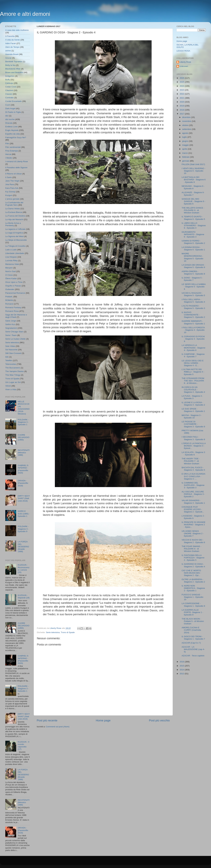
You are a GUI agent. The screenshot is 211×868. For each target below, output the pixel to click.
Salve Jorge (11, 321)
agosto (185, 133)
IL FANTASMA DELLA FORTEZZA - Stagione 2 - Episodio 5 (193, 558)
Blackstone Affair (13, 69)
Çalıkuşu (9, 83)
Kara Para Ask (12, 188)
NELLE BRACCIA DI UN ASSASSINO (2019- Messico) (24, 408)
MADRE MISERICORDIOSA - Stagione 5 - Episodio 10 (192, 257)
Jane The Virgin (12, 181)
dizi (7, 116)
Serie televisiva (53, 632)
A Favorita (10, 36)
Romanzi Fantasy (13, 307)
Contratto (10, 98)
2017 (182, 114)
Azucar (8, 58)
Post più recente (47, 720)
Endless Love (11, 127)
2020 (182, 102)
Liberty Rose (185, 62)
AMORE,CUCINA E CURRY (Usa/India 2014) (191, 630)
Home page (103, 720)
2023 (182, 90)
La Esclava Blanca (14, 212)
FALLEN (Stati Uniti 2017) (193, 164)
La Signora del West (14, 236)
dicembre (187, 117)
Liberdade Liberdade (15, 253)
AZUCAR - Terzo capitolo (193, 656)
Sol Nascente (11, 350)
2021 (182, 98)
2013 (182, 674)
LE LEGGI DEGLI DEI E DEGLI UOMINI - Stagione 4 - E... (193, 363)
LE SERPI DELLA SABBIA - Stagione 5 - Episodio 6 (194, 287)
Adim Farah (11, 43)
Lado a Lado (11, 250)
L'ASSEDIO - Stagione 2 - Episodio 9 (193, 517)
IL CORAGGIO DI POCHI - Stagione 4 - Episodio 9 (193, 339)
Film (7, 144)
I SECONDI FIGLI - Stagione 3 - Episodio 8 (193, 438)
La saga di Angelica (14, 233)
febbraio (186, 157)
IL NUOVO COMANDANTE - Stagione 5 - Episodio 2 (193, 315)
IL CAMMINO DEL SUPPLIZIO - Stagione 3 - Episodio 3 (193, 485)
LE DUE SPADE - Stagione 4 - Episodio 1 (193, 410)
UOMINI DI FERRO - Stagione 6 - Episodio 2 (193, 242)
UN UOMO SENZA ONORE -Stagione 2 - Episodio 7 (193, 533)
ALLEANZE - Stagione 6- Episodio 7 (193, 194)
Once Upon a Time (14, 282)
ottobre (186, 125)
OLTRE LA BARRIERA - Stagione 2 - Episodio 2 (193, 581)
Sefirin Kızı (10, 324)
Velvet (8, 386)
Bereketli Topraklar (14, 62)
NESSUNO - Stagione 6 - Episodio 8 (193, 187)
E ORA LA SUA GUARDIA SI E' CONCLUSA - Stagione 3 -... (193, 476)
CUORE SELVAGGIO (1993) (24, 437)
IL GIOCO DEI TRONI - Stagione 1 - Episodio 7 (193, 638)
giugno (185, 141)
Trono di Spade (68, 632)
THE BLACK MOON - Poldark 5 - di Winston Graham (193, 621)
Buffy (8, 80)
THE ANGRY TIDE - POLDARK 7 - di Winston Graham (191, 461)
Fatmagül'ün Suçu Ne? (16, 137)
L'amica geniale (12, 199)
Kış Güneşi (10, 192)
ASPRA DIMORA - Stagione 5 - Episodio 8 (193, 273)
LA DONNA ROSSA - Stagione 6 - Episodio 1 (193, 248)
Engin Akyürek (12, 130)
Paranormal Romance (15, 293)
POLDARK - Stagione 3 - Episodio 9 (23, 529)
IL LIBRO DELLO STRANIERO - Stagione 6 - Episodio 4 (194, 225)
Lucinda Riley (11, 261)
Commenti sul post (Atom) (58, 727)
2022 (182, 94)
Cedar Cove (11, 87)
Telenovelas (11, 364)
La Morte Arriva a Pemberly (13, 224)
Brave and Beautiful (14, 72)
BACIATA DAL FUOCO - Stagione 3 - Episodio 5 (193, 469)
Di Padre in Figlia (13, 112)
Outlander (10, 289)
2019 (182, 106)
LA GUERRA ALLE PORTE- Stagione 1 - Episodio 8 (192, 612)
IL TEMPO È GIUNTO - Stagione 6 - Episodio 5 (193, 218)
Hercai (8, 154)
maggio (186, 145)
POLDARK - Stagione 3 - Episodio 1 (23, 422)
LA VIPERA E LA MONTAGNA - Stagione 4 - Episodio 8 (194, 348)
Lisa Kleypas (11, 257)
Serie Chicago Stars (14, 332)
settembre (187, 129)
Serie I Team (11, 335)
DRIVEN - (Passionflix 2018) (23, 483)
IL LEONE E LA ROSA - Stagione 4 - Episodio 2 (193, 404)
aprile (185, 149)
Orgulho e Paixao (13, 286)
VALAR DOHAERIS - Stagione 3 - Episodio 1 (193, 502)
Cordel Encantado (13, 101)
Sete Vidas (10, 346)
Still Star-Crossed (13, 353)
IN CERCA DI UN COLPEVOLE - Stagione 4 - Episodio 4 (193, 390)
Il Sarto (9, 177)
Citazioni (9, 90)
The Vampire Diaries (15, 371)
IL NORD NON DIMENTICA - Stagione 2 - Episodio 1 (193, 588)
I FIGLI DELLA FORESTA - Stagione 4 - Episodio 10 (193, 330)
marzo (185, 153)
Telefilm (9, 360)
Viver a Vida (11, 389)
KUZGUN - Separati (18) (24, 596)
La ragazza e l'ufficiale (15, 229)
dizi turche (10, 119)
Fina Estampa (12, 151)
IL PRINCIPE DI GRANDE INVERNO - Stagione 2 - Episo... (194, 525)
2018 (182, 110)
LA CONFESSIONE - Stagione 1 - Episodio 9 (193, 605)
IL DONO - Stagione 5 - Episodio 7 (192, 279)
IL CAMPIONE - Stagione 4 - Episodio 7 (193, 355)
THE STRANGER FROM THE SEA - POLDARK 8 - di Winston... (193, 381)
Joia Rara (10, 184)
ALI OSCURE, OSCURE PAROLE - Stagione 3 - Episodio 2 (193, 494)
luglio (185, 137)
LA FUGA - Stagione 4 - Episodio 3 (192, 397)
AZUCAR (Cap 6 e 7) (191, 643)
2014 (182, 670)
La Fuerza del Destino (15, 216)
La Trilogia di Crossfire (15, 246)
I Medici (9, 158)
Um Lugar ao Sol (13, 382)
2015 (182, 666)
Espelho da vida (13, 134)
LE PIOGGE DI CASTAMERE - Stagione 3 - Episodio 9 (193, 424)
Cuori (8, 105)
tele (7, 357)
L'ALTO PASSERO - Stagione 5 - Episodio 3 (193, 307)
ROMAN (9, 300)
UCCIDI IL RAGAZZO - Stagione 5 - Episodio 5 (193, 294)
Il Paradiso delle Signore (16, 168)
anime (8, 51)
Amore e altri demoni (25, 14)
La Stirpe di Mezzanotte (16, 240)
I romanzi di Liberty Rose (17, 161)
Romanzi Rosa (12, 311)
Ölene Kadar (11, 278)
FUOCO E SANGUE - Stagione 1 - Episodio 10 (192, 597)
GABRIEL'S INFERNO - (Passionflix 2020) (23, 469)
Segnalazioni (11, 328)
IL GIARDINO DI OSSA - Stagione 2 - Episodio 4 (193, 565)
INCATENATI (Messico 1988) (24, 453)
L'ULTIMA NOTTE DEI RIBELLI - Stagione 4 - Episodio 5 (193, 372)
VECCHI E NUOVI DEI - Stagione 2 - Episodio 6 (193, 541)
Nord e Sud (10, 271)
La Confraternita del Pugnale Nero (14, 204)
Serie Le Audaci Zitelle (15, 339)
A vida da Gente (13, 40)
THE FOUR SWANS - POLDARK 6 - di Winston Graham (192, 549)
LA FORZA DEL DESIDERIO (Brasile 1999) (23, 547)
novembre (187, 121)
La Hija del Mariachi (14, 219)
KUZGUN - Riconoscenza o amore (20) (24, 569)
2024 (182, 86)
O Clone (9, 275)
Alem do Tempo (12, 47)
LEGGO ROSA (183, 51)
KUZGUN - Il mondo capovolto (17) (23, 746)
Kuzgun (9, 195)
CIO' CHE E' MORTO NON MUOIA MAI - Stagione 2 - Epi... (191, 573)
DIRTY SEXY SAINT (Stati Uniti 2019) (24, 498)
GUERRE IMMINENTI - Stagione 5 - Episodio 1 (193, 322)
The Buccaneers (13, 368)
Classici (9, 94)
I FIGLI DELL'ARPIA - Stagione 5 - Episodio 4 (193, 301)
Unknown (184, 66)
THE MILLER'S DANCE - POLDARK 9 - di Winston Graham (193, 210)
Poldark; (9, 297)
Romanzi (9, 304)
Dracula (9, 123)
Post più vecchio (159, 720)
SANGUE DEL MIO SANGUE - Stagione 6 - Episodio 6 (194, 201)
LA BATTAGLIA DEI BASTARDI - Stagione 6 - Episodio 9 (194, 180)
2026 (182, 78)
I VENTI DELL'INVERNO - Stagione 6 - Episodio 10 (194, 171)
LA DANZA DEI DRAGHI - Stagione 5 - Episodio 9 (193, 266)
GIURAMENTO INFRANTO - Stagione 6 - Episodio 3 (193, 234)
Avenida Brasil (12, 54)
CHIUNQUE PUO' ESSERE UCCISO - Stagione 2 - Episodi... (193, 509)
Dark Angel (10, 108)
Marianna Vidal (12, 264)
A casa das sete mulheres (17, 30)
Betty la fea (10, 65)
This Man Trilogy (13, 375)
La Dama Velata (13, 209)
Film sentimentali (13, 147)
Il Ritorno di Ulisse (14, 174)
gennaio (186, 161)
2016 (182, 662)
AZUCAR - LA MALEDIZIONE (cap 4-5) (193, 649)
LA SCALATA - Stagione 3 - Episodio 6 (193, 453)
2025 (182, 82)
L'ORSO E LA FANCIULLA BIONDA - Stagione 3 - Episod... (194, 446)
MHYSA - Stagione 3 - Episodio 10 (192, 416)
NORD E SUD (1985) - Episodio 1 (24, 514)
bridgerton (10, 76)
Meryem (9, 268)
